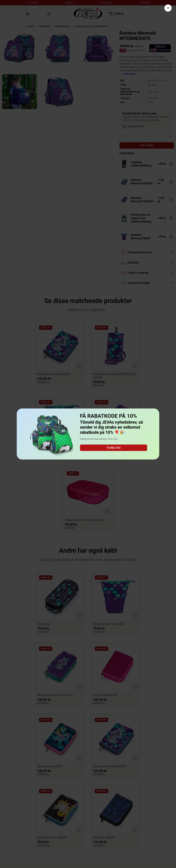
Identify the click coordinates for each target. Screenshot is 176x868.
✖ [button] (168, 8)
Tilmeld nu (114, 448)
